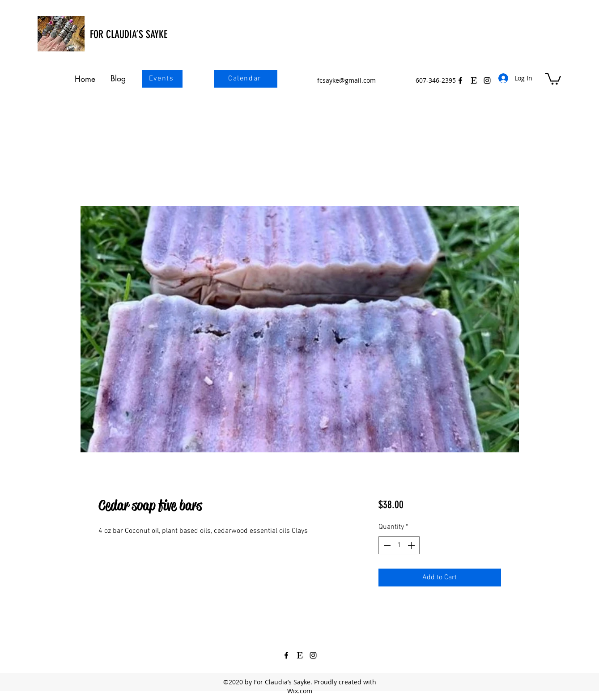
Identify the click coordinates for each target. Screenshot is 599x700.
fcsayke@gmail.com (346, 80)
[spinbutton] (399, 545)
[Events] (162, 79)
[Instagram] (313, 655)
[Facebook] (460, 80)
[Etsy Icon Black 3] (474, 80)
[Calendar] (246, 79)
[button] (553, 78)
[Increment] (412, 545)
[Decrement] (386, 545)
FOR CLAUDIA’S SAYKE (129, 34)
